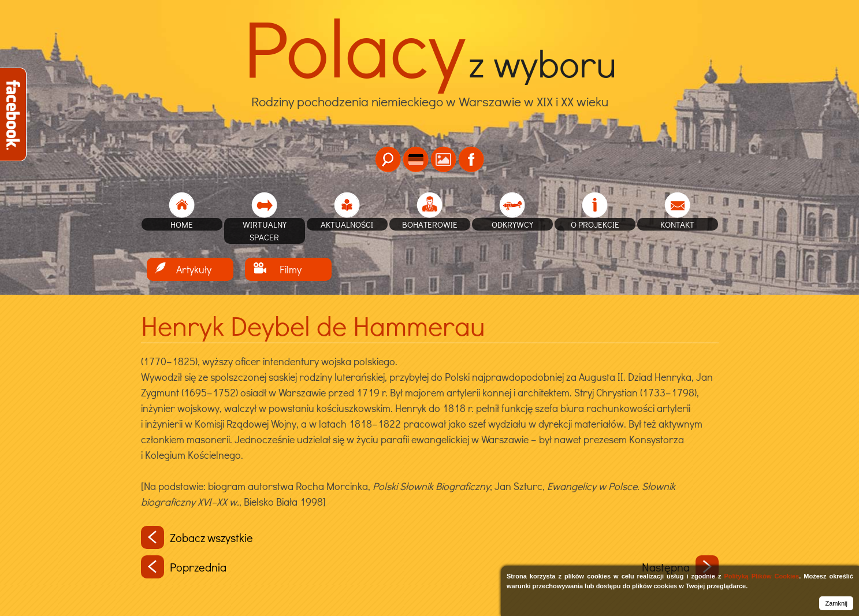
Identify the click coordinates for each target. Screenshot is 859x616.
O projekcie (595, 224)
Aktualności (347, 224)
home (182, 224)
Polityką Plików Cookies (761, 576)
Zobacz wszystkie (197, 537)
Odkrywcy (512, 224)
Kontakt (677, 224)
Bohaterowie (430, 224)
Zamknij (836, 603)
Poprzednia (184, 567)
